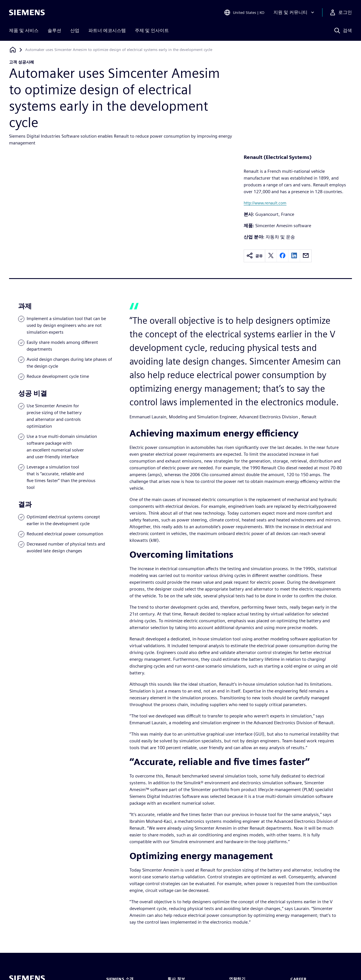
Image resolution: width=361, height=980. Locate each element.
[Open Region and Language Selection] (244, 12)
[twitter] (271, 256)
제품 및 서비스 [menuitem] (24, 30)
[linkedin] (294, 256)
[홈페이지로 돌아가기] (13, 50)
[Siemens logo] (27, 12)
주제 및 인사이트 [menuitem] (152, 30)
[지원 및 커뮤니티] (294, 12)
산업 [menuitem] (75, 30)
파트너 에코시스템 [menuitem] (107, 30)
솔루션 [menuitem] (54, 30)
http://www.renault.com (265, 203)
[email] (306, 256)
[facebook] (283, 256)
